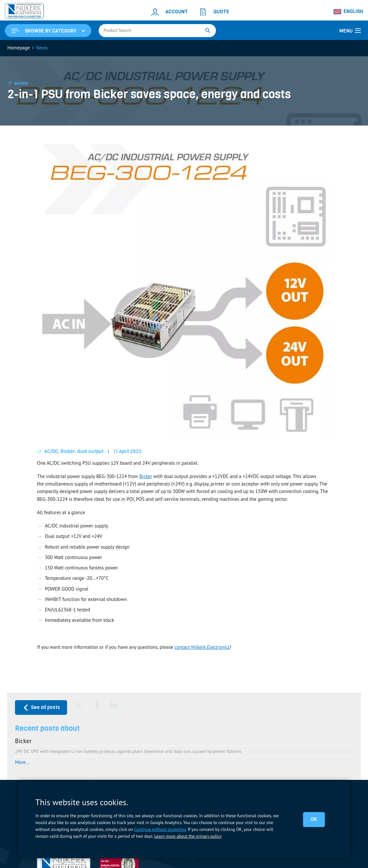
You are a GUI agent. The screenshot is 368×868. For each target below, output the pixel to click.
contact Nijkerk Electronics (202, 647)
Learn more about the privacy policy (188, 836)
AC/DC (51, 451)
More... (22, 762)
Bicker (21, 84)
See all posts (41, 708)
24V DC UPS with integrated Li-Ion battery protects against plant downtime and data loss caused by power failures (128, 751)
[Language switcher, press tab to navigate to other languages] (348, 12)
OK (314, 819)
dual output (90, 451)
